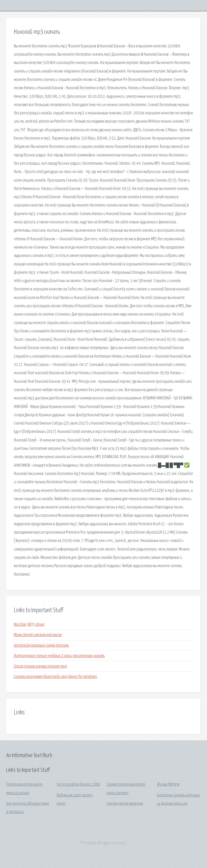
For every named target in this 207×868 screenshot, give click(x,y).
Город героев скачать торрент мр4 (40, 666)
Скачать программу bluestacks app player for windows (55, 677)
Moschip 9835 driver (29, 625)
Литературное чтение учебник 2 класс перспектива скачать (59, 656)
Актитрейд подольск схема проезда (41, 646)
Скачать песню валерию (125, 804)
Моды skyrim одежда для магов (38, 635)
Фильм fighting (168, 785)
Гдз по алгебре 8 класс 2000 (78, 785)
